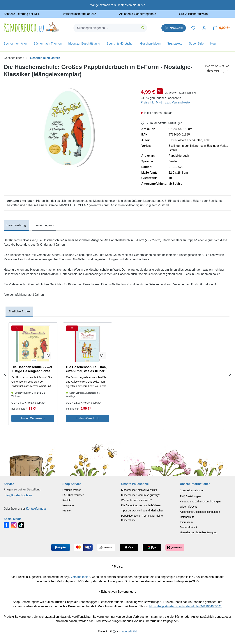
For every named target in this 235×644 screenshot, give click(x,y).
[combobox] (106, 28)
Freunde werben (72, 490)
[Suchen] (143, 28)
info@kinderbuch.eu (18, 495)
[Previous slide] (5, 374)
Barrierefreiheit (188, 527)
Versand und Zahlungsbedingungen (200, 502)
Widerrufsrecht (188, 507)
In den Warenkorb (33, 418)
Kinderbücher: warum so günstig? (141, 495)
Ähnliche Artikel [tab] (19, 311)
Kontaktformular (36, 509)
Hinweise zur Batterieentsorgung (199, 532)
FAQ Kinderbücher (73, 495)
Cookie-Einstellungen (192, 490)
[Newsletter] (174, 28)
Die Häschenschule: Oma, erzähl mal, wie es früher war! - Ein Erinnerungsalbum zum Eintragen (86, 369)
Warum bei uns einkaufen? (137, 500)
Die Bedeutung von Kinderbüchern (141, 505)
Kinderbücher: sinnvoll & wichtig (139, 490)
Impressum (186, 522)
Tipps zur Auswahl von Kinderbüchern (143, 511)
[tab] (16, 226)
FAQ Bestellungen (190, 496)
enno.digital (130, 631)
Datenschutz (187, 517)
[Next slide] (230, 374)
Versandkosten (80, 577)
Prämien (67, 511)
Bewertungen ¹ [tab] (44, 225)
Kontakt (67, 500)
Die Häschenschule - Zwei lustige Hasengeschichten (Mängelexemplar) (32, 369)
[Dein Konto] (204, 28)
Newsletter (68, 505)
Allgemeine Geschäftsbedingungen (200, 512)
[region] (69, 128)
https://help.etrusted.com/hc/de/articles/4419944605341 (185, 606)
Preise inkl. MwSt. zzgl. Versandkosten (166, 102)
